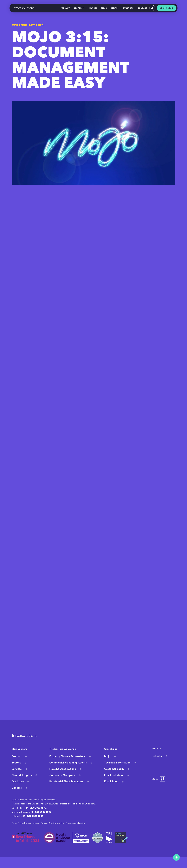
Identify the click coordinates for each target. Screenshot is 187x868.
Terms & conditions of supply (25, 834)
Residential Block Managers (66, 792)
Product (17, 767)
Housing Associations (63, 780)
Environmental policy (75, 834)
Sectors (16, 773)
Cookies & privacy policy (52, 834)
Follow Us (156, 760)
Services (17, 780)
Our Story (18, 792)
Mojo (107, 767)
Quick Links (109, 760)
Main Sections (18, 760)
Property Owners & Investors (67, 767)
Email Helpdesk (114, 786)
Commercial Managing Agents (68, 773)
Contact (17, 798)
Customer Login (114, 780)
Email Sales (111, 792)
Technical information (117, 773)
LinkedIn (157, 767)
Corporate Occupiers (62, 786)
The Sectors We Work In (61, 760)
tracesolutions (24, 8)
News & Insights (22, 786)
